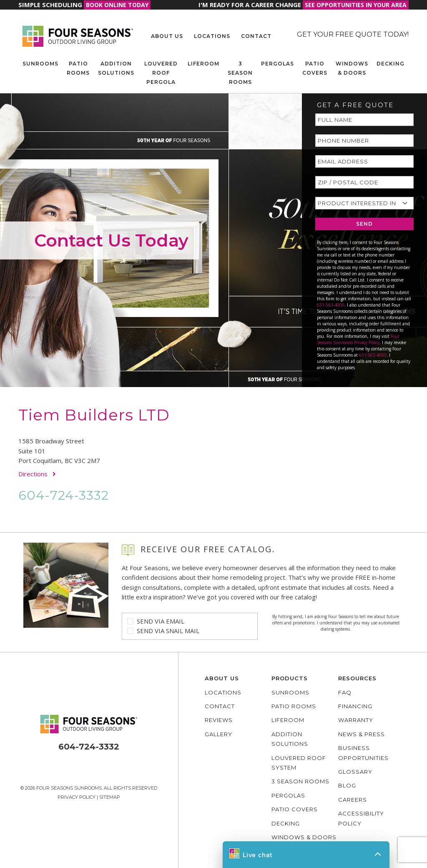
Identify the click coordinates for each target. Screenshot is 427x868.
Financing (355, 706)
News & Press (362, 734)
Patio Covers (315, 68)
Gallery (219, 734)
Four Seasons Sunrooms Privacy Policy (358, 339)
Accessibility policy (361, 818)
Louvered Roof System (299, 763)
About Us (167, 36)
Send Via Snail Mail (168, 631)
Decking (391, 64)
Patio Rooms (78, 68)
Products (290, 678)
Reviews (219, 720)
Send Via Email (161, 621)
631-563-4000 (331, 305)
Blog (347, 785)
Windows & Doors (352, 68)
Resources (357, 678)
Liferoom (203, 64)
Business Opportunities (363, 753)
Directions (37, 474)
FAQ (345, 692)
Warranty (356, 720)
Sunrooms (40, 64)
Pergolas (278, 64)
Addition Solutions (116, 68)
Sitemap (110, 797)
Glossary (355, 772)
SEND (364, 224)
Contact (256, 36)
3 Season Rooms (240, 73)
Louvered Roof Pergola (161, 73)
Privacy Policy (77, 797)
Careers (353, 800)
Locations (212, 36)
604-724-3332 (64, 495)
